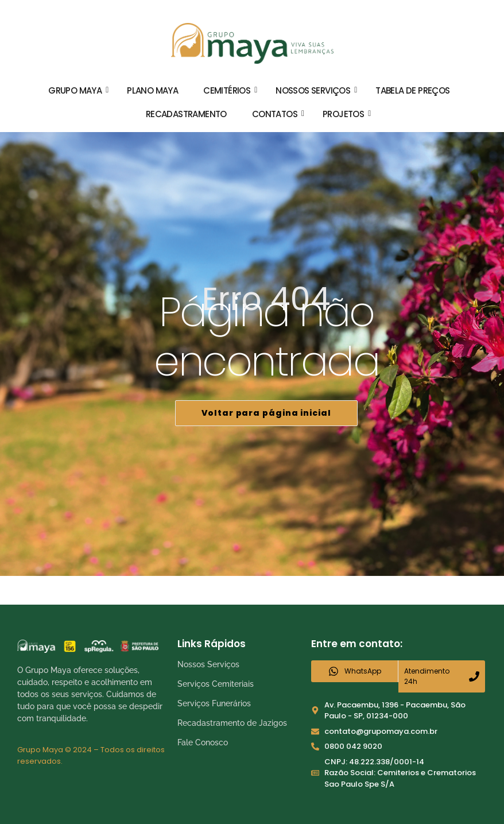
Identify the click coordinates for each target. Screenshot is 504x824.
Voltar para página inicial (266, 413)
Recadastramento (186, 114)
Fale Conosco (203, 742)
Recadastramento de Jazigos (232, 723)
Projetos (347, 114)
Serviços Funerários (214, 703)
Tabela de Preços (412, 90)
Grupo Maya (78, 90)
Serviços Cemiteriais (216, 684)
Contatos (278, 114)
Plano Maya (152, 90)
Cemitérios (230, 90)
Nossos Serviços (316, 90)
